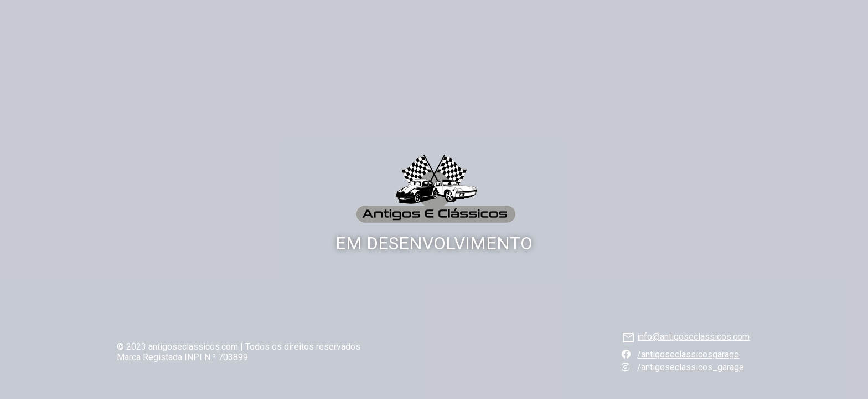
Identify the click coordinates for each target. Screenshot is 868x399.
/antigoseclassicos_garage (691, 367)
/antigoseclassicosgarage (688, 354)
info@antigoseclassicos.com (693, 337)
